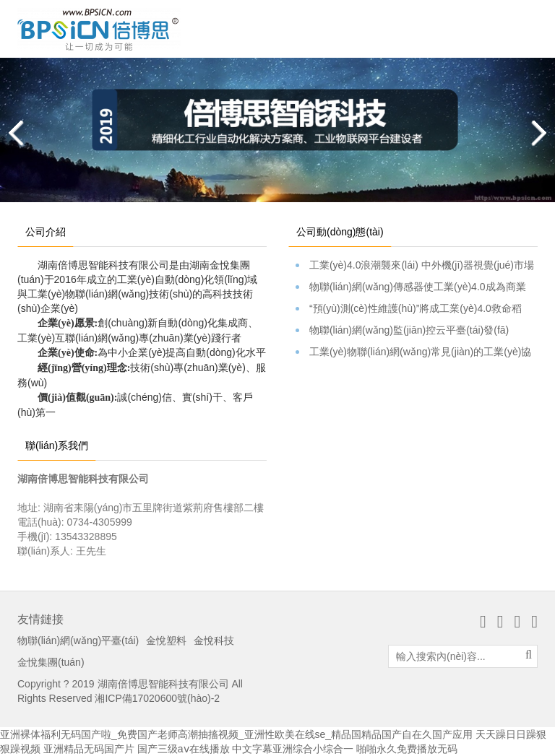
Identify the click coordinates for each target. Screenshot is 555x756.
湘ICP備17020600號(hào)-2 (157, 698)
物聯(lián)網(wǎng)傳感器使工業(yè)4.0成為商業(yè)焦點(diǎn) (417, 287)
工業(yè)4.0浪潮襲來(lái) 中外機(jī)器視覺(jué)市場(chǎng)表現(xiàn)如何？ (417, 266)
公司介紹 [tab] (46, 232)
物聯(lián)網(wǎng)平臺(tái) (78, 640)
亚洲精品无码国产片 (89, 749)
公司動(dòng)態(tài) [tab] (340, 232)
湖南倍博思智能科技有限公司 (163, 684)
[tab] (401, 225)
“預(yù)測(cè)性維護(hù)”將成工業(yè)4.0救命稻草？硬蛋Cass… (417, 309)
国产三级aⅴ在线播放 (184, 749)
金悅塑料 (166, 640)
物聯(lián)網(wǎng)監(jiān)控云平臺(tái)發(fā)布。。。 (417, 331)
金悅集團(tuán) (51, 662)
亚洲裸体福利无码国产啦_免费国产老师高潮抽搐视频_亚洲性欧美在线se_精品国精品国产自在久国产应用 (236, 734)
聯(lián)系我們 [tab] (57, 446)
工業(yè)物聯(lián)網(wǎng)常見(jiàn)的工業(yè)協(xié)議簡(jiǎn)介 (417, 352)
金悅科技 (214, 640)
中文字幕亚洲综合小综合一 (293, 749)
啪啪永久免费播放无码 (407, 749)
